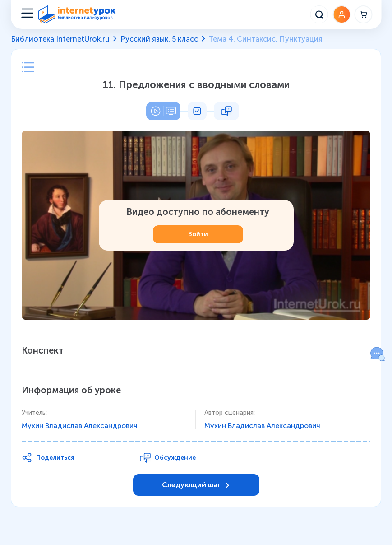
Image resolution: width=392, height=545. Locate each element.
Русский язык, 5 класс (159, 39)
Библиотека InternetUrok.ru (60, 39)
